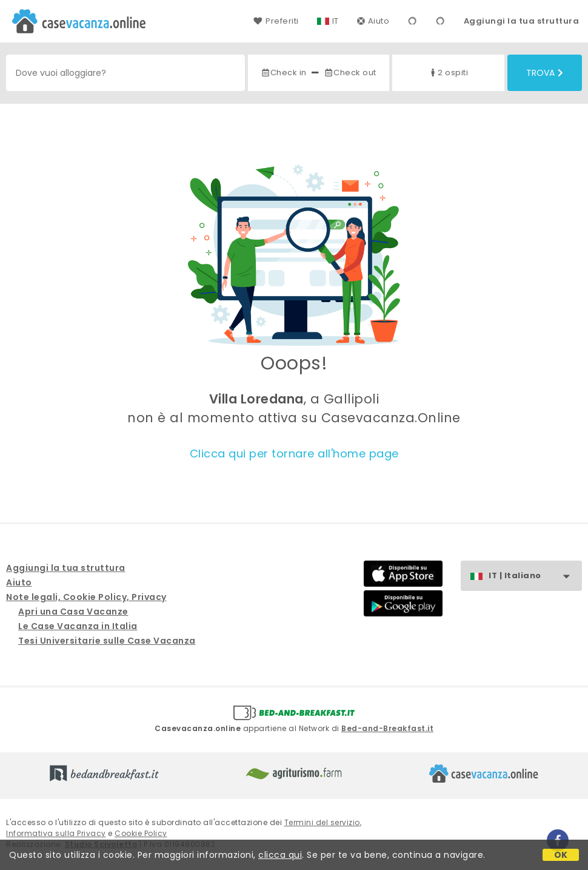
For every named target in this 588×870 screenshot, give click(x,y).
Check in (284, 72)
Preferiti (276, 21)
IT (336, 21)
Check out (350, 72)
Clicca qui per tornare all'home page (294, 454)
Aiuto (373, 21)
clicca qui (280, 855)
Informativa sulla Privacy (56, 833)
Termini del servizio (322, 822)
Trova (545, 73)
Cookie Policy (141, 833)
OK (561, 855)
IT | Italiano (535, 576)
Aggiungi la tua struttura (522, 21)
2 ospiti (448, 72)
